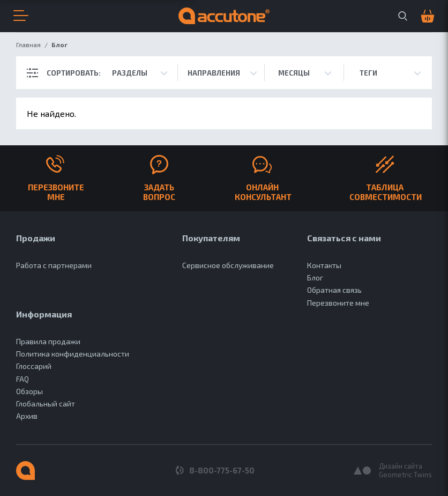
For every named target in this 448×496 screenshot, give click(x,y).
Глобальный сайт (46, 404)
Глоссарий (34, 366)
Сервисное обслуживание (228, 265)
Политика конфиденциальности (73, 354)
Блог (315, 277)
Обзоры (29, 391)
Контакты (324, 265)
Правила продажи (48, 341)
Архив (27, 416)
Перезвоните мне (338, 303)
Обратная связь (334, 290)
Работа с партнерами (54, 265)
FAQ (23, 379)
